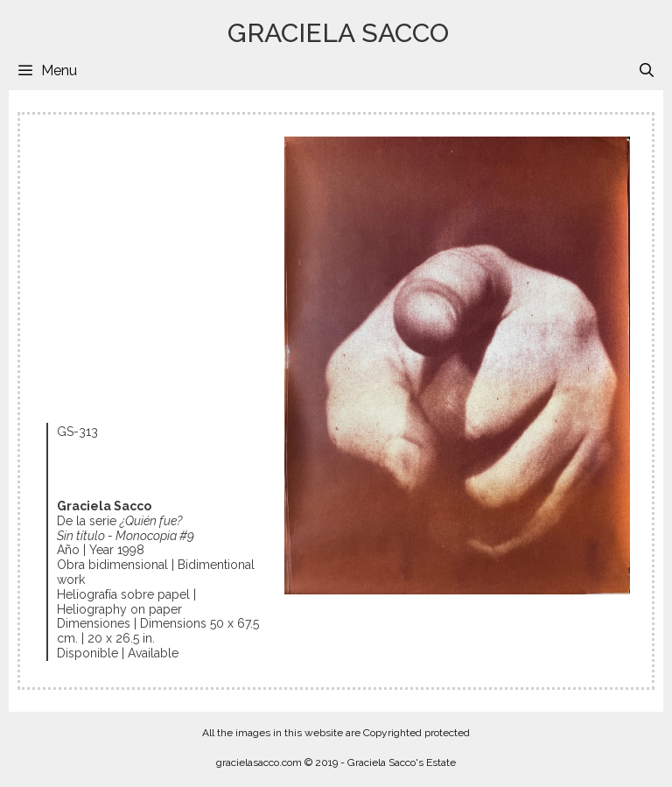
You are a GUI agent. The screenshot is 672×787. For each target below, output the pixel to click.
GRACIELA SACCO (338, 33)
